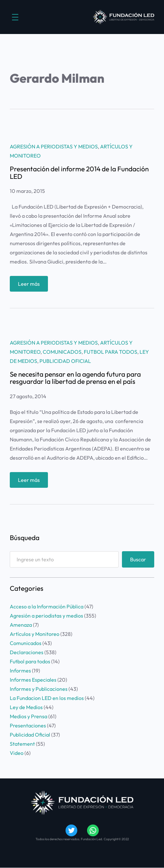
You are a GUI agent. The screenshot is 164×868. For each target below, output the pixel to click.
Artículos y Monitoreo (35, 634)
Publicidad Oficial (65, 361)
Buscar (138, 559)
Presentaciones (28, 725)
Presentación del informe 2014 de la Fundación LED (79, 172)
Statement (22, 744)
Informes (20, 671)
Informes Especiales (33, 680)
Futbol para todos (111, 352)
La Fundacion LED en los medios (47, 698)
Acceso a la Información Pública (47, 606)
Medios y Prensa (29, 716)
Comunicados (62, 352)
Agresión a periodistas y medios (54, 146)
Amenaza (21, 625)
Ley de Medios (26, 707)
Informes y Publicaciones (39, 689)
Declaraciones (27, 652)
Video (17, 753)
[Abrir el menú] (15, 17)
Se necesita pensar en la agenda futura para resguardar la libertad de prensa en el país (75, 378)
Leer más (31, 285)
